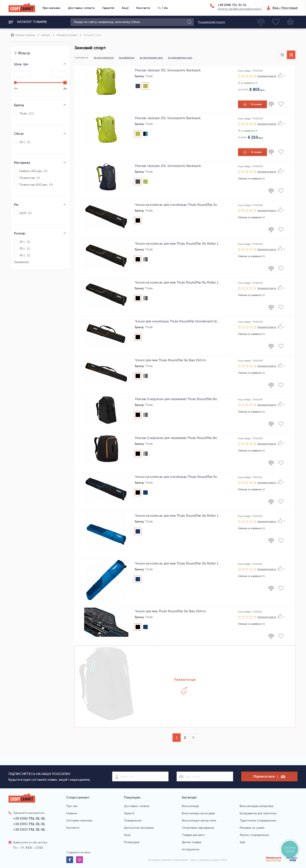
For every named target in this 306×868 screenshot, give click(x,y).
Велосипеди (190, 806)
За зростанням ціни (151, 58)
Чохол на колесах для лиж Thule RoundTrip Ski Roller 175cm (178, 243)
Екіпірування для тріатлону (258, 813)
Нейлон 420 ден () (31, 171)
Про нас (72, 806)
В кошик (252, 104)
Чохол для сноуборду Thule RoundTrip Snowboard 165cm (178, 321)
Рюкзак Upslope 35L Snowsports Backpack (168, 70)
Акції (125, 8)
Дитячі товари (192, 842)
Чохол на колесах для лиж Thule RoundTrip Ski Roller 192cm (178, 282)
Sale (242, 842)
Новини (72, 813)
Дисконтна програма (139, 828)
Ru (159, 8)
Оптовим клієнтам (79, 821)
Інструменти (191, 850)
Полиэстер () (27, 178)
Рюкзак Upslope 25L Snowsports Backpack (168, 118)
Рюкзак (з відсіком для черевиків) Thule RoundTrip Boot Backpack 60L (178, 399)
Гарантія (108, 8)
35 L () (22, 249)
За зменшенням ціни (180, 58)
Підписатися (269, 777)
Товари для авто (193, 835)
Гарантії (129, 813)
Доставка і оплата (81, 8)
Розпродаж (132, 842)
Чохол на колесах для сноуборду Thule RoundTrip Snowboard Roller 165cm (178, 205)
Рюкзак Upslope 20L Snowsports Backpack (168, 166)
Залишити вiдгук (267, 76)
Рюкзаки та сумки (67, 35)
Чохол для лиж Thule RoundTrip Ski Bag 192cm (171, 360)
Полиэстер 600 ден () (33, 185)
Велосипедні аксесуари (198, 813)
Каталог (46, 35)
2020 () (23, 213)
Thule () (24, 114)
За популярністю (104, 58)
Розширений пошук (212, 22)
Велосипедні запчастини (199, 821)
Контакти (143, 8)
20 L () (22, 142)
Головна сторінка (23, 35)
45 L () (22, 256)
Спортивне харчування (198, 828)
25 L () (22, 242)
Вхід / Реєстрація (285, 8)
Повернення (133, 821)
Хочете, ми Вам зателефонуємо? (240, 9)
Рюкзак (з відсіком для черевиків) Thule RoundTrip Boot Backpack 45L (178, 438)
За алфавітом (127, 58)
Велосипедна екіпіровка (256, 806)
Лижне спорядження (254, 835)
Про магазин (51, 8)
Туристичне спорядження (258, 821)
